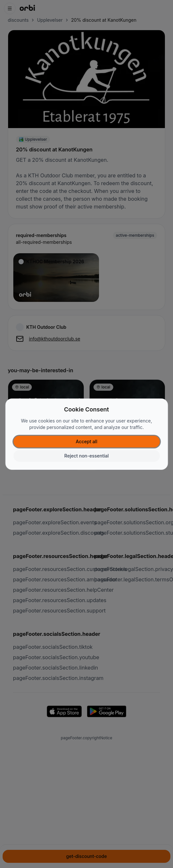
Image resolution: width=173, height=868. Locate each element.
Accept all (86, 441)
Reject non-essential (86, 456)
